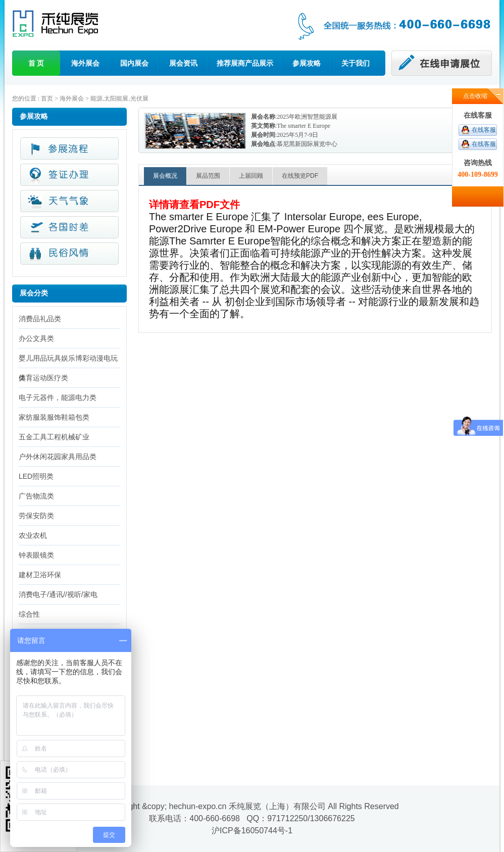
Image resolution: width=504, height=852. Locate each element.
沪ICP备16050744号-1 (252, 831)
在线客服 (484, 130)
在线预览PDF (300, 176)
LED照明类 (36, 476)
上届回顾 (251, 176)
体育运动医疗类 (43, 378)
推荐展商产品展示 (245, 63)
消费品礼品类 (40, 319)
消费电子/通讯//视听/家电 (58, 594)
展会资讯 (183, 63)
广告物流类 (36, 496)
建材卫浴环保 (40, 575)
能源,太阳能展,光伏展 (119, 98)
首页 (47, 98)
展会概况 (165, 176)
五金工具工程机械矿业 (54, 437)
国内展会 (134, 63)
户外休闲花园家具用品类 (58, 457)
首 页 (36, 63)
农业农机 (33, 535)
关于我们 (356, 63)
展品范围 (208, 176)
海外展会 (85, 63)
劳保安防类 (36, 516)
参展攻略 (307, 63)
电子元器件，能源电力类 (58, 397)
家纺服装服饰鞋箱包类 (54, 417)
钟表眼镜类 (36, 555)
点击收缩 (475, 96)
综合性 (29, 614)
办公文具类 (36, 338)
